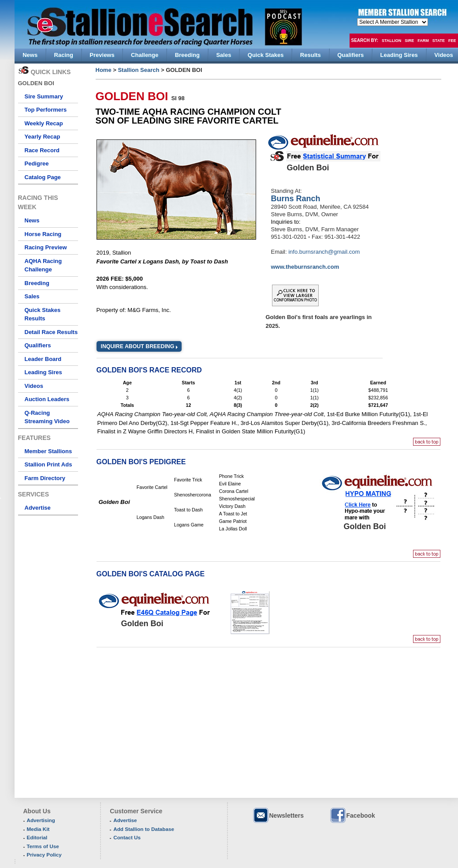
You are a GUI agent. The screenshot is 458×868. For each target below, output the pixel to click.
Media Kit (38, 829)
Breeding (37, 283)
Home (104, 70)
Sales (32, 296)
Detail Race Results (51, 332)
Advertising (41, 820)
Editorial (37, 837)
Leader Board (43, 359)
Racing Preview (46, 247)
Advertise (38, 508)
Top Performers (46, 110)
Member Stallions (48, 451)
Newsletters (278, 815)
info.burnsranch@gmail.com (324, 252)
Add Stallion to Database (144, 829)
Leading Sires (43, 372)
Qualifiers (38, 345)
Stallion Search (138, 70)
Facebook (352, 815)
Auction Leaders (47, 399)
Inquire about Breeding (138, 346)
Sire (409, 41)
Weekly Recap (44, 123)
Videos (34, 386)
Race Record (42, 150)
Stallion (391, 41)
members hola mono (393, 22)
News (32, 220)
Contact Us (127, 837)
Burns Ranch (296, 199)
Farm (423, 41)
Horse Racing (43, 234)
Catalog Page (43, 177)
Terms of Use (43, 846)
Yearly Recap (43, 137)
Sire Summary (44, 96)
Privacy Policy (44, 855)
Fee (452, 41)
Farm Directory (45, 478)
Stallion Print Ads (48, 464)
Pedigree (37, 163)
